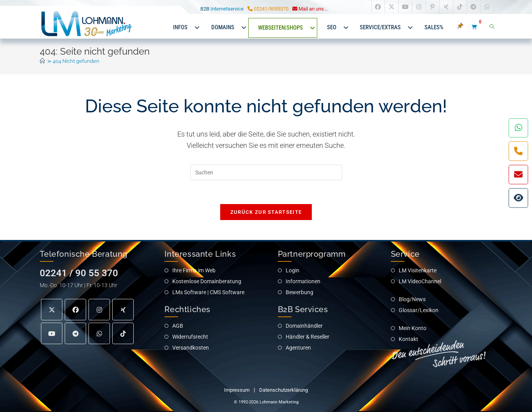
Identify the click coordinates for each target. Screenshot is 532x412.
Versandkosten (191, 348)
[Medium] (99, 334)
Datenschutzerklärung (284, 390)
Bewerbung (300, 292)
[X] (52, 310)
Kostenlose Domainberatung (207, 281)
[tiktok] (123, 334)
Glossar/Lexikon (419, 310)
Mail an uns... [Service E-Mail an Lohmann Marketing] (310, 9)
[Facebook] (75, 310)
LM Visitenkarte (418, 270)
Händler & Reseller (308, 337)
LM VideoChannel (420, 281)
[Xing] (123, 310)
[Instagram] (99, 310)
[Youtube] (52, 334)
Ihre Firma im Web (194, 270)
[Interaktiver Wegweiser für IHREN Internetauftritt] (518, 198)
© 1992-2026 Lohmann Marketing (266, 402)
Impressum (237, 390)
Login (293, 270)
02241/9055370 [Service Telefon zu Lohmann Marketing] (268, 9)
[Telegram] (75, 334)
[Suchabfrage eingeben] (266, 172)
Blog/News (412, 299)
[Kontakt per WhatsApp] (518, 128)
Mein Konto (413, 328)
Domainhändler (304, 326)
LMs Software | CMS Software (208, 292)
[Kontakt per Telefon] (518, 151)
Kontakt (408, 339)
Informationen (303, 281)
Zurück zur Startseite (266, 212)
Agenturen (298, 348)
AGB (178, 326)
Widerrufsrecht (190, 337)
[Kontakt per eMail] (518, 174)
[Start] (42, 61)
